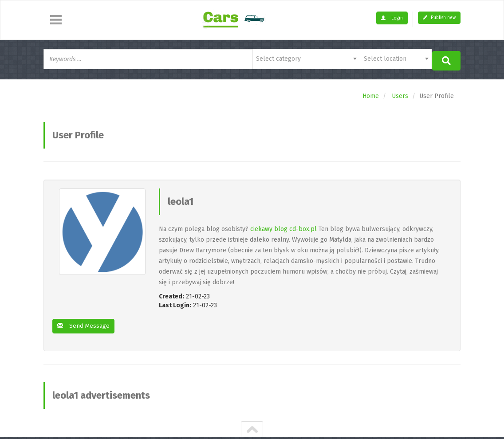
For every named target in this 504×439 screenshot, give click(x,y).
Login (392, 18)
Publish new (439, 18)
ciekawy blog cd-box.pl (283, 228)
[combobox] (306, 59)
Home (371, 95)
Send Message (84, 325)
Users (400, 95)
